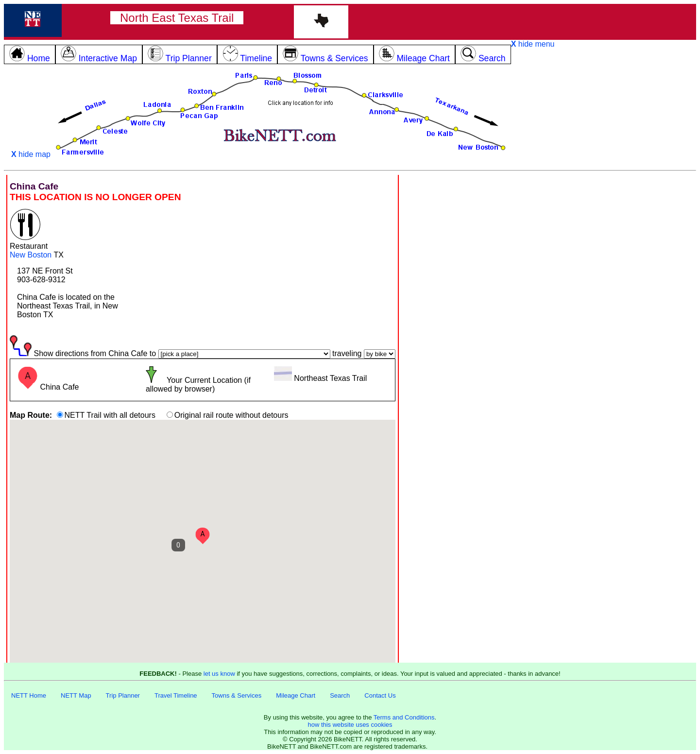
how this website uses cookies (350, 725)
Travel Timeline (176, 695)
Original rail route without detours (231, 415)
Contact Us (380, 695)
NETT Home (29, 695)
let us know (219, 674)
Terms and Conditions (404, 717)
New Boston (31, 255)
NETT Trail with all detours (110, 415)
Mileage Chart (296, 695)
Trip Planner (123, 695)
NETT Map (76, 695)
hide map (31, 154)
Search (340, 695)
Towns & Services (237, 695)
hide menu (533, 44)
